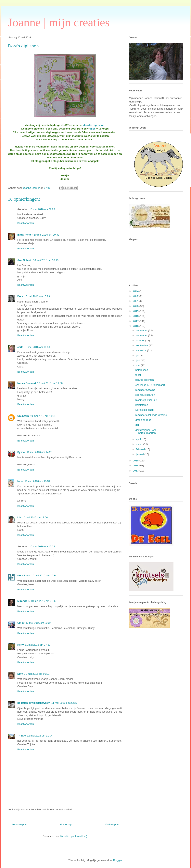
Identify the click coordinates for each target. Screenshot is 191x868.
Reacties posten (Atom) (74, 836)
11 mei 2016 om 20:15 (64, 703)
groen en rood (143, 420)
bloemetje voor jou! (146, 400)
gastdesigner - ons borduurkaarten (146, 432)
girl (137, 425)
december (142, 330)
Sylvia (21, 452)
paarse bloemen (144, 380)
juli (138, 356)
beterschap (142, 370)
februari (141, 449)
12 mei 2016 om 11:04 (40, 736)
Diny (20, 674)
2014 (136, 465)
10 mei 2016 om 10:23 (37, 296)
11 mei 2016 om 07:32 (38, 645)
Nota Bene (24, 575)
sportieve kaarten (145, 395)
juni (138, 360)
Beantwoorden (26, 223)
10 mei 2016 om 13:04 (43, 416)
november (142, 335)
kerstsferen (142, 405)
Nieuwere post (19, 824)
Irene (20, 481)
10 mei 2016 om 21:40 (44, 601)
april (139, 439)
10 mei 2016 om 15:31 (37, 481)
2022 (136, 296)
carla (20, 347)
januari (140, 454)
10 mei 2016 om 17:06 (35, 517)
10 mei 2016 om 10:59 (37, 347)
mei (139, 365)
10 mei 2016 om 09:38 (46, 235)
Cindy (21, 623)
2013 (136, 471)
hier (93, 129)
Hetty (21, 645)
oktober (141, 341)
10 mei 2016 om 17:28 (42, 546)
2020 (136, 306)
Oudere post (112, 824)
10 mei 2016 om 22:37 (38, 623)
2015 (136, 461)
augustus (142, 350)
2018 (136, 316)
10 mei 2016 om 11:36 (50, 383)
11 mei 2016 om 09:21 (37, 674)
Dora (20, 296)
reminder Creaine (145, 390)
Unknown (23, 416)
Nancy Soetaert (27, 383)
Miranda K (24, 601)
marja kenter (25, 235)
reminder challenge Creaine (151, 415)
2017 (136, 321)
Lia (19, 517)
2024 (136, 291)
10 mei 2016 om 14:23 (39, 452)
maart (140, 444)
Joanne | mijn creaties (59, 22)
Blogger (118, 860)
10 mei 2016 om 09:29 (42, 209)
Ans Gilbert (25, 260)
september (142, 345)
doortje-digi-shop (94, 125)
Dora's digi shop (144, 410)
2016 (136, 326)
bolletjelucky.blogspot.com (34, 703)
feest (138, 375)
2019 (136, 311)
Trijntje (22, 736)
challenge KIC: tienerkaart (150, 385)
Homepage (66, 824)
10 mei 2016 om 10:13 (46, 260)
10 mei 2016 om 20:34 (44, 575)
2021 (136, 301)
